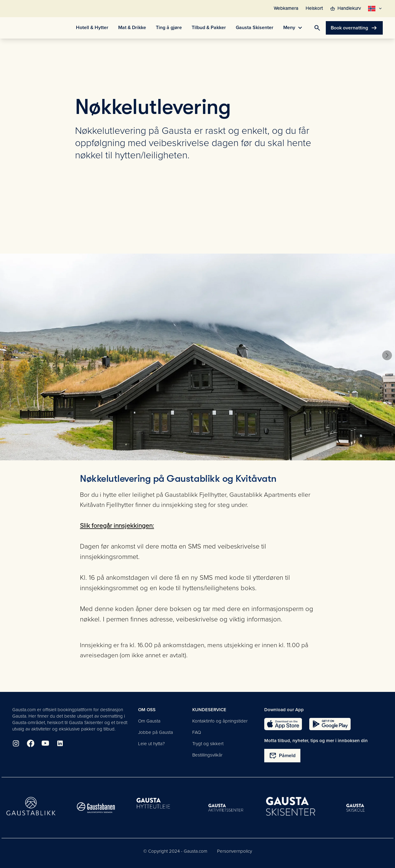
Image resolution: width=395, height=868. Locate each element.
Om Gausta (149, 721)
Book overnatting (354, 28)
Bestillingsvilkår (207, 755)
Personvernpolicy (235, 851)
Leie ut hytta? (151, 744)
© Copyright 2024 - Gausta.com (175, 851)
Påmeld (282, 756)
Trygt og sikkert (208, 744)
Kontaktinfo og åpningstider (220, 721)
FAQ (197, 732)
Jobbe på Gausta (156, 732)
